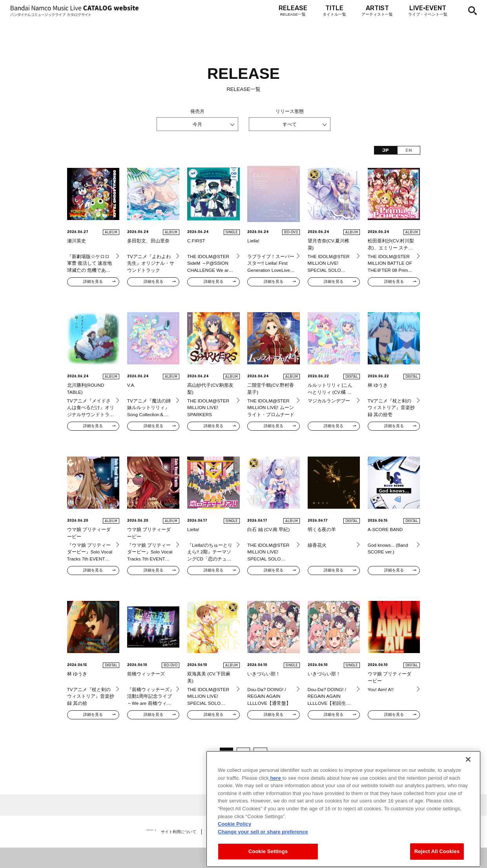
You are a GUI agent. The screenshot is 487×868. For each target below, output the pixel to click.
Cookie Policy (234, 858)
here (276, 812)
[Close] (468, 794)
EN (409, 150)
